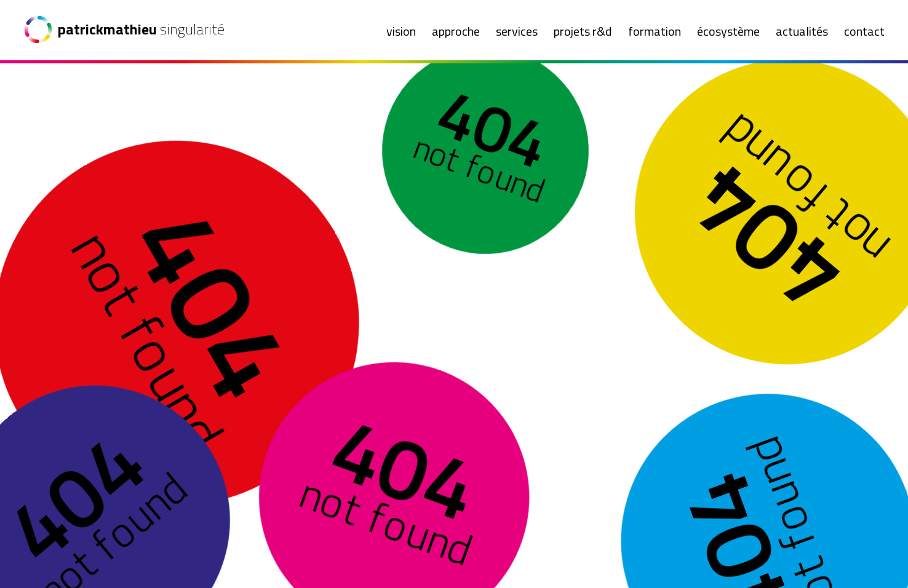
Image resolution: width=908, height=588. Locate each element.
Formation (655, 31)
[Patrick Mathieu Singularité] (127, 30)
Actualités (802, 31)
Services (517, 31)
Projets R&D (583, 31)
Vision (401, 31)
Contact (864, 31)
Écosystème (728, 31)
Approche (456, 31)
